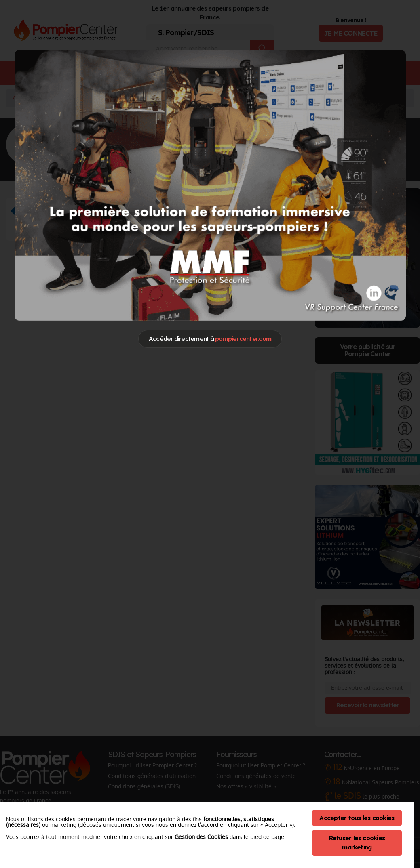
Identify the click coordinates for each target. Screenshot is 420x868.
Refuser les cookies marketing (357, 843)
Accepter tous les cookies (357, 818)
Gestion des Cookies (201, 837)
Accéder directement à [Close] (210, 339)
